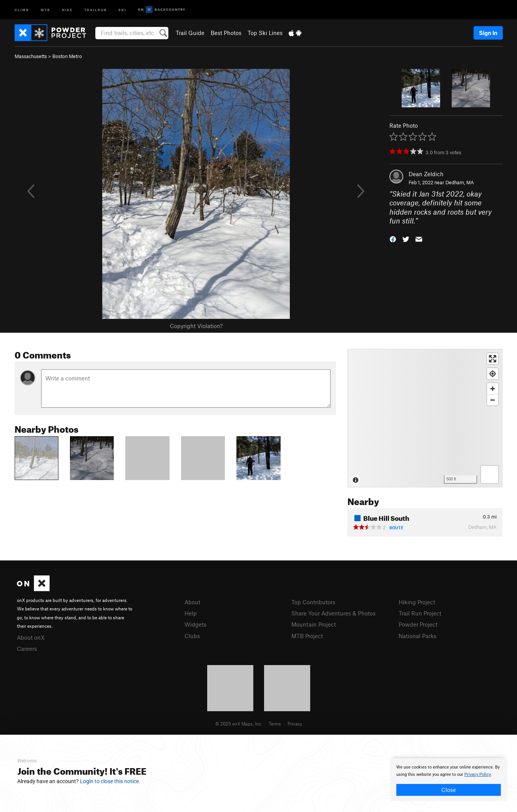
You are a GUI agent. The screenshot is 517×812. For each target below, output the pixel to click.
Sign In (488, 33)
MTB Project (307, 636)
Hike (67, 9)
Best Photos (226, 33)
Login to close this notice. (110, 781)
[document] (449, 780)
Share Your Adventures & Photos (333, 613)
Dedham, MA (460, 182)
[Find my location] (493, 374)
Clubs (192, 636)
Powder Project (418, 624)
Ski (122, 9)
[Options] (490, 474)
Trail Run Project (420, 613)
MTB (46, 9)
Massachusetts (31, 56)
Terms (275, 724)
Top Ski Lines (265, 33)
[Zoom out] (493, 400)
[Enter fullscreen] (493, 359)
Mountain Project (314, 624)
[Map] (425, 418)
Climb (22, 9)
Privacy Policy (478, 774)
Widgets (195, 624)
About (192, 602)
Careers (27, 649)
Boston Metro (67, 56)
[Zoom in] (493, 389)
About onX (31, 637)
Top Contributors (313, 602)
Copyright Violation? (196, 326)
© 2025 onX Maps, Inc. (239, 724)
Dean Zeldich (426, 174)
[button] (393, 239)
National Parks (417, 636)
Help (191, 613)
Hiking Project (417, 602)
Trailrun (96, 9)
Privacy (295, 724)
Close (449, 790)
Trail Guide (190, 33)
